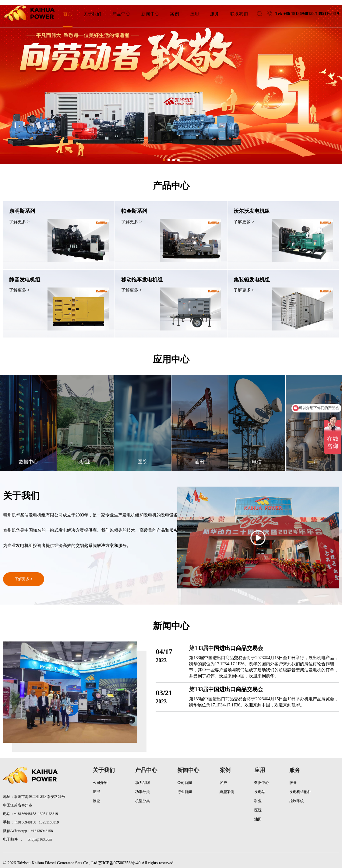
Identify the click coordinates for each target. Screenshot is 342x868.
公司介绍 (100, 778)
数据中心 (262, 778)
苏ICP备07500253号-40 (119, 858)
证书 (97, 787)
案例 (225, 765)
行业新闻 (185, 787)
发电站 (260, 787)
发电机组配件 (300, 787)
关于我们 (104, 765)
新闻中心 (188, 765)
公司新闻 (185, 778)
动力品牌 (143, 778)
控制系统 (297, 796)
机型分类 (143, 796)
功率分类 (143, 787)
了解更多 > (23, 574)
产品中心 (146, 765)
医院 (258, 805)
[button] (164, 160)
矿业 (258, 796)
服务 (295, 765)
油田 (258, 814)
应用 (260, 765)
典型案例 (227, 787)
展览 (97, 796)
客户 (223, 778)
